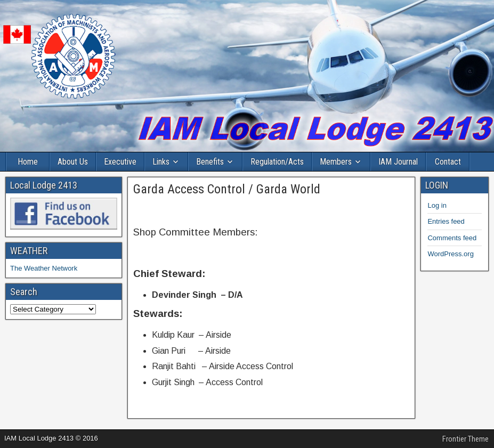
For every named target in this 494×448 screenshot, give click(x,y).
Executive (120, 162)
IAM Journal (398, 162)
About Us (73, 162)
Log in (437, 205)
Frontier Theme (465, 439)
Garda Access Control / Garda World (227, 189)
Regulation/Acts (277, 162)
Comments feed (452, 238)
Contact (448, 162)
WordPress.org (450, 254)
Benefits (210, 162)
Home (28, 162)
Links (161, 162)
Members (336, 162)
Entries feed (446, 221)
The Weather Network (44, 268)
